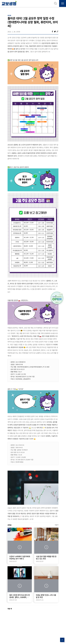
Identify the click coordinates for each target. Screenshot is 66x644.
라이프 (9, 15)
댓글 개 (10, 609)
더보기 (57, 525)
